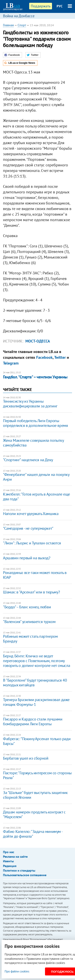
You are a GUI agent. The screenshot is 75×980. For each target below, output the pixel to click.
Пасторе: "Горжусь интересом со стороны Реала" (37, 775)
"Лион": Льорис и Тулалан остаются (32, 543)
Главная (8, 25)
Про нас (9, 852)
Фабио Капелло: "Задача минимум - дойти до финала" (33, 834)
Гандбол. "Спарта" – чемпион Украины (35, 377)
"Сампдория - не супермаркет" (28, 528)
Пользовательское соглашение (25, 875)
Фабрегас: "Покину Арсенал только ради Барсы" (37, 741)
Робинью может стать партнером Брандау (30, 639)
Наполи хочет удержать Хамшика (31, 514)
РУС (60, 6)
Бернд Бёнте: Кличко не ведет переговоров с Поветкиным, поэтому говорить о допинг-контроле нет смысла (36, 661)
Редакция (10, 866)
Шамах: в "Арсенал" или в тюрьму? (31, 592)
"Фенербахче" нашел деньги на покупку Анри (36, 477)
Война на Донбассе (19, 16)
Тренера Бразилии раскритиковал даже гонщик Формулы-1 (36, 702)
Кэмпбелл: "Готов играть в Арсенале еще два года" (36, 497)
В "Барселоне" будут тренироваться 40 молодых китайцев (35, 683)
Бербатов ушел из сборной (26, 758)
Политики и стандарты (19, 870)
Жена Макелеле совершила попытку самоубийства (33, 443)
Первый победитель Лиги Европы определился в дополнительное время (35, 423)
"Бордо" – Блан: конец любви (27, 607)
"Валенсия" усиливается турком (29, 622)
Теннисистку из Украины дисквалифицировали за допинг (30, 404)
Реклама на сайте (15, 857)
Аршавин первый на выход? (27, 558)
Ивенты (8, 861)
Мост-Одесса (38, 341)
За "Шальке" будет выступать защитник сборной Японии (35, 795)
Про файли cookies (17, 971)
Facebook (44, 357)
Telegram (11, 363)
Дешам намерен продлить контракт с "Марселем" (34, 814)
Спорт (22, 25)
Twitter (60, 357)
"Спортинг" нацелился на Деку (28, 460)
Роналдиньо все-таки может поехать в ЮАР (35, 575)
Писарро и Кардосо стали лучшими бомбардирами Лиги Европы (33, 721)
